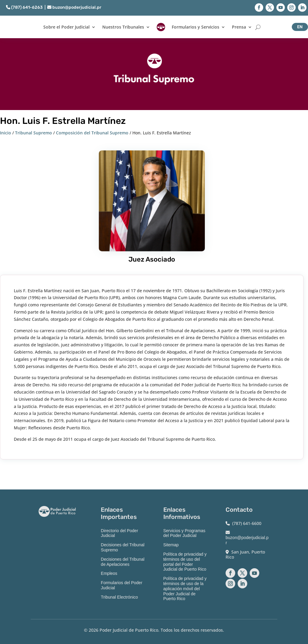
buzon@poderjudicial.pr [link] (74, 7)
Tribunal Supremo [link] (34, 133)
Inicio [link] (6, 133)
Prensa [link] (239, 27)
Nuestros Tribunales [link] (123, 27)
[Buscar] (258, 27)
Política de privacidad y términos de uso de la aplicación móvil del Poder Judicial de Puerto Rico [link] (185, 589)
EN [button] (300, 27)
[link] (161, 27)
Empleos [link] (109, 573)
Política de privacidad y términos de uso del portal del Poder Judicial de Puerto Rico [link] (185, 562)
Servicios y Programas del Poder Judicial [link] (184, 533)
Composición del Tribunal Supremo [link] (92, 133)
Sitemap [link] (171, 545)
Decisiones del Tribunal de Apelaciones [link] (123, 562)
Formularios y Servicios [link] (196, 27)
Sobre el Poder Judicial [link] (66, 27)
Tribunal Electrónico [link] (119, 597)
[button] (259, 8)
